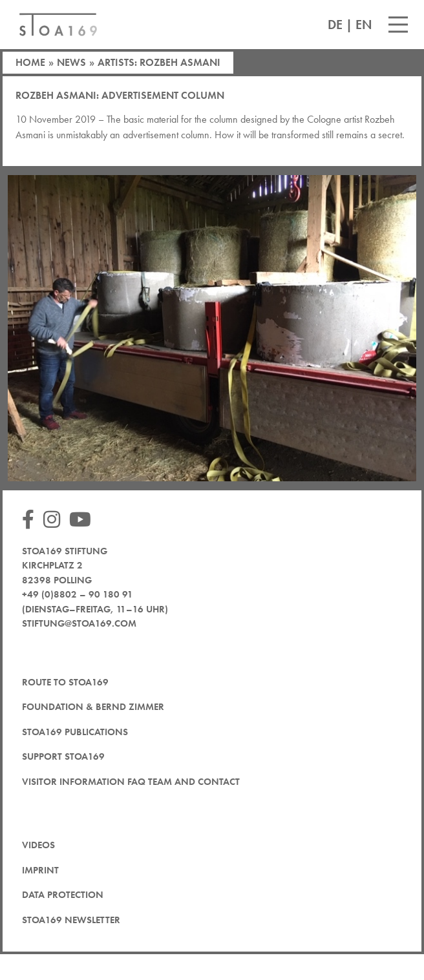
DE (335, 25)
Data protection (63, 895)
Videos (38, 845)
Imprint (40, 870)
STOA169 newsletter (71, 920)
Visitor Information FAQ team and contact (131, 782)
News (71, 62)
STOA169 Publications (75, 732)
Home (30, 62)
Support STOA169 (63, 756)
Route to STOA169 (65, 682)
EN (364, 25)
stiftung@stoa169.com (79, 623)
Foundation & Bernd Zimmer (93, 707)
